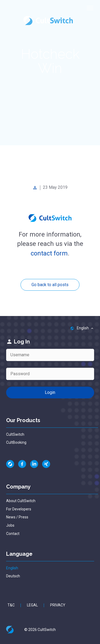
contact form (49, 253)
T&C (11, 605)
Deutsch (13, 576)
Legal (32, 605)
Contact (13, 534)
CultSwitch (15, 434)
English (12, 568)
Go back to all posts (50, 285)
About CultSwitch (21, 501)
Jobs (10, 525)
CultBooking (16, 442)
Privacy (58, 605)
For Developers (19, 509)
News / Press (17, 517)
